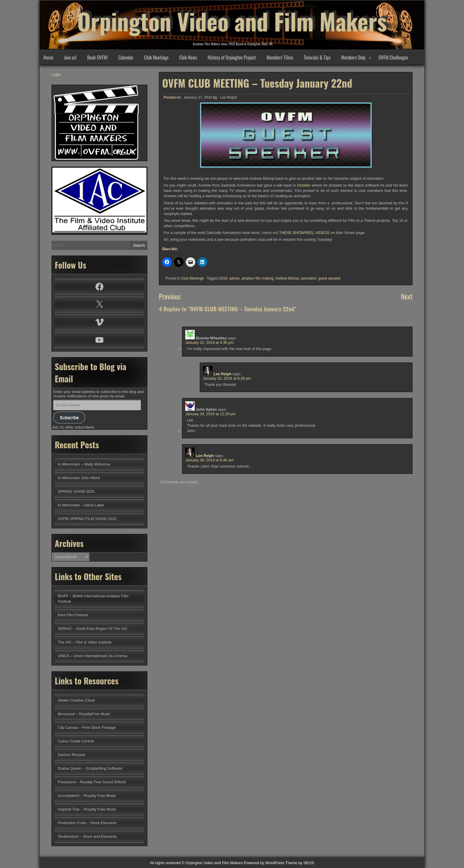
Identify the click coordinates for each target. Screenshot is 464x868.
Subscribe (69, 418)
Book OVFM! (98, 57)
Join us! (70, 57)
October (304, 185)
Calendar (126, 57)
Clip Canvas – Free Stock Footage (87, 727)
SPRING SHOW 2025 (76, 491)
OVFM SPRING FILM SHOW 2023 (87, 519)
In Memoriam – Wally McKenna (84, 464)
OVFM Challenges (393, 57)
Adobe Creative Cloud (76, 700)
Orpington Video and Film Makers (232, 21)
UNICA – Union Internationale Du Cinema (92, 656)
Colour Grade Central (76, 741)
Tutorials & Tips (317, 57)
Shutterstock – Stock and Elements (87, 836)
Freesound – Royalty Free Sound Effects (92, 782)
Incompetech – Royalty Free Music (87, 796)
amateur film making (257, 278)
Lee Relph (228, 97)
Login (56, 74)
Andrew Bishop (287, 278)
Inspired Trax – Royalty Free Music (87, 809)
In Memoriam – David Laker (81, 505)
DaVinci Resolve (72, 755)
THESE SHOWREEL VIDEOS (304, 233)
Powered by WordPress (264, 863)
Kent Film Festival (73, 615)
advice (235, 278)
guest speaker (330, 278)
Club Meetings (156, 57)
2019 (223, 278)
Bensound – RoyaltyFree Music (84, 714)
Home (48, 57)
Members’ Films (280, 57)
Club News (188, 57)
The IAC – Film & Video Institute (85, 642)
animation (309, 278)
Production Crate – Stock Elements (87, 823)
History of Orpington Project (232, 57)
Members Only (353, 57)
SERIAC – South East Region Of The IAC (93, 629)
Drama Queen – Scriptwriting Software (90, 768)
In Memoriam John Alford (79, 478)
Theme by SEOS (300, 863)
